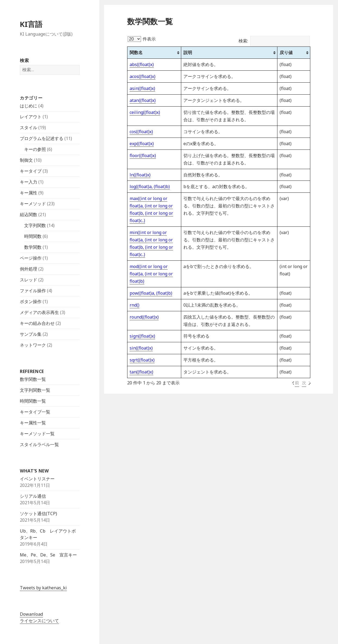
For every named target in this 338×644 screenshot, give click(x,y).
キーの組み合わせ (37, 323)
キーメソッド (33, 204)
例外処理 (29, 269)
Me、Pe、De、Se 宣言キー (48, 555)
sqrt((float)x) (142, 360)
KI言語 (31, 24)
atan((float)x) (143, 100)
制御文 (26, 160)
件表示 (142, 39)
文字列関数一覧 (35, 390)
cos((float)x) (141, 132)
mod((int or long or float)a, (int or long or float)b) (151, 274)
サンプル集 (31, 334)
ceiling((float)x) (145, 112)
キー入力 (29, 182)
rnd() (134, 305)
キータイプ (31, 171)
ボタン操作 (31, 301)
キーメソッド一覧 (37, 434)
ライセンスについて (39, 621)
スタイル (29, 127)
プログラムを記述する (42, 138)
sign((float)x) (142, 336)
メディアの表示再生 (39, 312)
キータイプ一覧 (35, 412)
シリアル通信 (33, 496)
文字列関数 (35, 225)
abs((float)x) (142, 64)
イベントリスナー (37, 479)
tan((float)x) (141, 372)
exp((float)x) (142, 144)
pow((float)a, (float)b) (151, 293)
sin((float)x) (141, 348)
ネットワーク (33, 345)
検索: (274, 41)
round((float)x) (144, 317)
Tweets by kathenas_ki (43, 588)
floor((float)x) (143, 155)
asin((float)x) (142, 88)
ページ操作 (31, 258)
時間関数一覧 (33, 401)
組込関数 (29, 214)
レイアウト (31, 117)
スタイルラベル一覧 (39, 444)
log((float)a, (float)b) (150, 186)
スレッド (29, 280)
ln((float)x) (140, 175)
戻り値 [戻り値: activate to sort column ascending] (286, 52)
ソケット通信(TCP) (38, 514)
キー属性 (29, 193)
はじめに (29, 106)
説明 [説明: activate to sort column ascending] (188, 52)
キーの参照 (35, 149)
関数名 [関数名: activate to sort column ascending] (136, 52)
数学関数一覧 (33, 379)
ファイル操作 (33, 291)
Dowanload (31, 614)
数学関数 (33, 247)
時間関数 (33, 236)
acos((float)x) (143, 76)
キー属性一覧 (33, 423)
